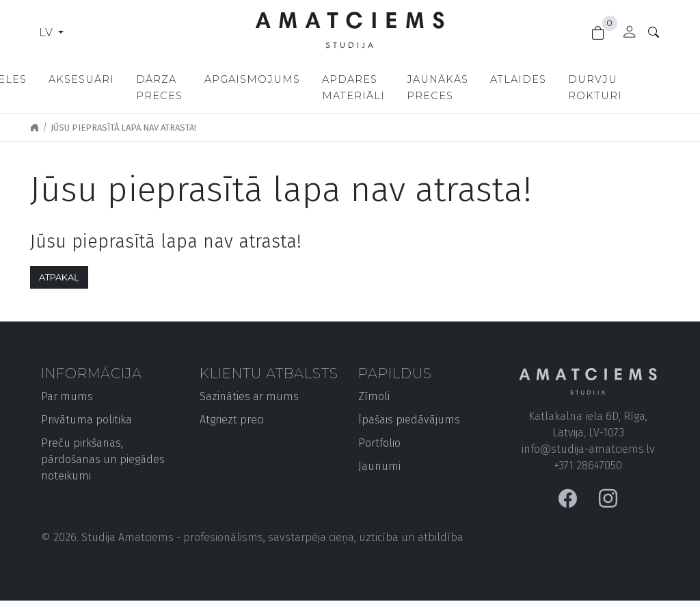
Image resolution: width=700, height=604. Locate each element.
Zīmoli (374, 396)
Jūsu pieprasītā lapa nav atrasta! (123, 128)
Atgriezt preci (232, 420)
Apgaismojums (303, 79)
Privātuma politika (86, 420)
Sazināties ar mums (249, 396)
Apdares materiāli (404, 88)
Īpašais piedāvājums (409, 420)
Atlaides (573, 79)
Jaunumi (379, 466)
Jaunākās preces (492, 88)
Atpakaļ (59, 277)
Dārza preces (207, 88)
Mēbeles (47, 79)
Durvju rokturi (650, 88)
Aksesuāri (129, 79)
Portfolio (379, 443)
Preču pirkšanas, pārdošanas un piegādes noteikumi (103, 459)
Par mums (67, 396)
